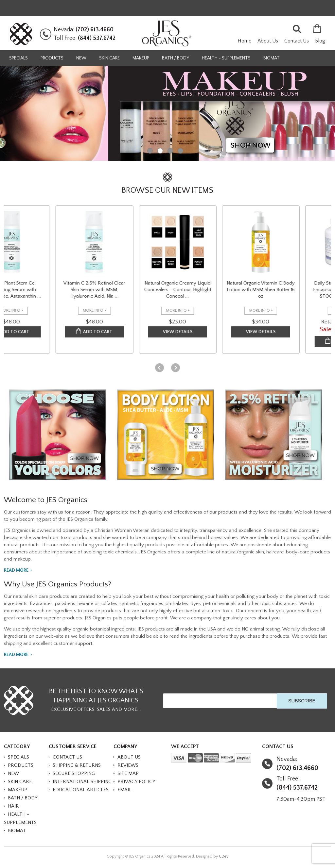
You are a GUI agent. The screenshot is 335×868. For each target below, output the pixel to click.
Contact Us (297, 41)
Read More (16, 571)
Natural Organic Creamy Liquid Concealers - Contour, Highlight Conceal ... (193, 290)
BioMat (272, 58)
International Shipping (82, 782)
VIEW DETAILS (193, 332)
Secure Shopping (74, 773)
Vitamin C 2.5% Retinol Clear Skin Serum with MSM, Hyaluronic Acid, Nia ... (109, 290)
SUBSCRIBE (302, 701)
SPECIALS (18, 58)
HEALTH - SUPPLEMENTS (226, 58)
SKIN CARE (109, 58)
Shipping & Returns (77, 765)
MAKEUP (141, 58)
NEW (81, 58)
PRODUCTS (52, 58)
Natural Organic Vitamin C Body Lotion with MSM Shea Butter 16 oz (276, 290)
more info (25, 311)
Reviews (128, 765)
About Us (268, 41)
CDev (224, 856)
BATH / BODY (176, 58)
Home (244, 41)
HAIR (13, 806)
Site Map (128, 773)
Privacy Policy (136, 782)
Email (124, 790)
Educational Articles (81, 790)
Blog (320, 41)
